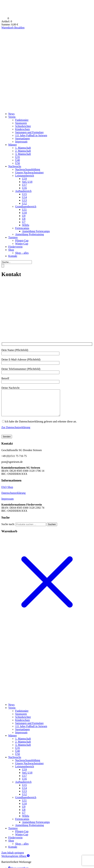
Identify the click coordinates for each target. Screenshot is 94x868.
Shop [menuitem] (11, 846)
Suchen (52, 529)
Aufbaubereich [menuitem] (23, 787)
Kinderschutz (22, 129)
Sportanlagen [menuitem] (22, 734)
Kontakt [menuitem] (13, 852)
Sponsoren (21, 123)
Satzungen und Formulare (29, 132)
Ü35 (18, 157)
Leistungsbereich (25, 176)
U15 (24, 194)
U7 (24, 222)
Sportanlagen (22, 138)
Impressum (21, 142)
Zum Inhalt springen (13, 858)
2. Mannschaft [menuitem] (23, 747)
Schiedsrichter (23, 126)
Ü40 (18, 160)
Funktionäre (22, 120)
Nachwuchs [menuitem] (15, 762)
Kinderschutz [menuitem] (22, 725)
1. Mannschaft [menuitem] (23, 744)
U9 (24, 216)
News (11, 114)
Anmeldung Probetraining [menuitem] (30, 830)
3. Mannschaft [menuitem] (23, 750)
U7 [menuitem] (24, 818)
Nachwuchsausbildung (28, 169)
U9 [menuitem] (24, 812)
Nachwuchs (15, 166)
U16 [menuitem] (24, 784)
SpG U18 (27, 182)
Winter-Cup (22, 244)
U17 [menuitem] (24, 781)
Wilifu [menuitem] (26, 821)
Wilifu (26, 225)
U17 (24, 185)
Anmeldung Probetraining (30, 234)
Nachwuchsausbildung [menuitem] (28, 765)
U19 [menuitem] (24, 775)
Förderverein (15, 247)
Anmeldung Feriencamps (36, 231)
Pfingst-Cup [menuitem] (22, 836)
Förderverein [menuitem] (15, 843)
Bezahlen (19, 28)
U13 (24, 200)
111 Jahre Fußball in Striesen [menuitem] (31, 731)
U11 (24, 210)
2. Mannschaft (23, 151)
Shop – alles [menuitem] (22, 849)
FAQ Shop (7, 492)
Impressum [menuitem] (21, 738)
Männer (13, 145)
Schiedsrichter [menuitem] (23, 722)
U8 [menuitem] (24, 815)
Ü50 (18, 163)
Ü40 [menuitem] (18, 756)
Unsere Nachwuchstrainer (29, 172)
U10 (24, 213)
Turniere (13, 237)
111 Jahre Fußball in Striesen (31, 135)
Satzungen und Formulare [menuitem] (29, 728)
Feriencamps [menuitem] (22, 824)
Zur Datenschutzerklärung (16, 432)
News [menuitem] (11, 710)
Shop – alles (22, 253)
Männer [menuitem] (13, 741)
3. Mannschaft (23, 154)
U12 (24, 203)
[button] (15, 861)
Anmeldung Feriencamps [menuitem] (36, 827)
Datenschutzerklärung (13, 498)
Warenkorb (8, 28)
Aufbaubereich (23, 191)
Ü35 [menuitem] (18, 753)
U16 (24, 188)
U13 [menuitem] (24, 796)
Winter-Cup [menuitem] (22, 840)
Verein (12, 117)
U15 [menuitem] (24, 790)
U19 (24, 179)
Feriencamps (22, 228)
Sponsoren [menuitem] (21, 719)
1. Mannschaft (23, 148)
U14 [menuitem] (24, 793)
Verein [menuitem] (12, 713)
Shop (11, 250)
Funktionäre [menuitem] (22, 716)
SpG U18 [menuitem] (27, 778)
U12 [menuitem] (24, 799)
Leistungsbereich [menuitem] (25, 772)
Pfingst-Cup (22, 240)
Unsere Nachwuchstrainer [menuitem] (29, 768)
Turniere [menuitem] (13, 833)
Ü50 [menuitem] (18, 759)
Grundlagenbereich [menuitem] (26, 802)
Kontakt (13, 256)
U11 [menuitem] (24, 806)
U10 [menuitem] (24, 809)
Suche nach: (8, 529)
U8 (24, 219)
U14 (24, 197)
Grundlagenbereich (26, 206)
